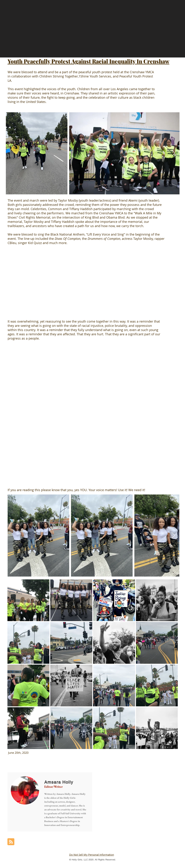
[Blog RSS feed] (11, 842)
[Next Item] (173, 153)
